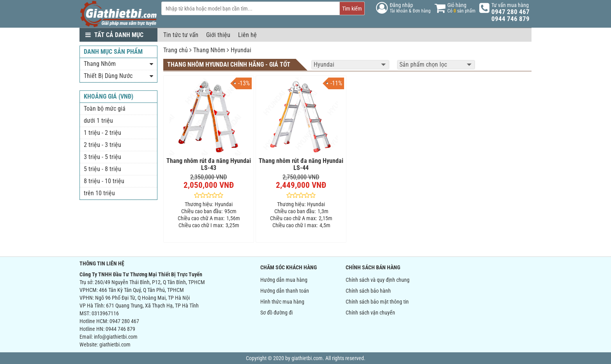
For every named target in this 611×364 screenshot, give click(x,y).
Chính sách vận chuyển (370, 313)
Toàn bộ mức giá (105, 109)
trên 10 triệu (99, 193)
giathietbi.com (115, 345)
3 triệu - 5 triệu (102, 157)
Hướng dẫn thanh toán (285, 291)
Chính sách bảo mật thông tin (377, 302)
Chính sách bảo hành (368, 291)
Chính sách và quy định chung (378, 280)
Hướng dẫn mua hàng (284, 280)
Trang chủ (176, 50)
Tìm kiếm (352, 9)
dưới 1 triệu (98, 121)
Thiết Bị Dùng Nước (108, 76)
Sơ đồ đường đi (276, 313)
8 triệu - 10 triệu (104, 181)
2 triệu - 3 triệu (102, 145)
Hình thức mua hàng (282, 302)
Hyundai (241, 50)
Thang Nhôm (209, 50)
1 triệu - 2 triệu (102, 133)
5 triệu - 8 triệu (102, 169)
